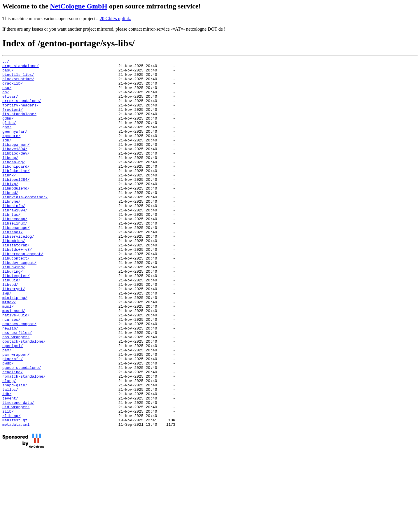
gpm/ (7, 141)
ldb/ (7, 157)
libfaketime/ (16, 193)
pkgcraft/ (13, 419)
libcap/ (10, 178)
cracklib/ (13, 88)
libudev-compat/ (19, 304)
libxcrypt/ (14, 335)
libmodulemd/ (16, 214)
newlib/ (10, 382)
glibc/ (9, 136)
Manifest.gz (15, 493)
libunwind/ (14, 309)
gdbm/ (8, 130)
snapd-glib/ (15, 451)
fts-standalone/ (19, 125)
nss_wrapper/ (16, 393)
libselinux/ (15, 256)
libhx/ (9, 199)
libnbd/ (10, 220)
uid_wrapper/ (16, 477)
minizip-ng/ (15, 346)
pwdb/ (8, 424)
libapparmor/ (16, 162)
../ (6, 62)
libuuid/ (11, 325)
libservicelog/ (18, 272)
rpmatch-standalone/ (24, 440)
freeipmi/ (13, 120)
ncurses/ (11, 372)
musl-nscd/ (14, 361)
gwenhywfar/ (15, 146)
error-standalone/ (22, 109)
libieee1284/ (16, 204)
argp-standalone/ (21, 67)
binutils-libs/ (18, 78)
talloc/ (10, 456)
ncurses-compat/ (19, 377)
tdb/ (7, 461)
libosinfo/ (14, 235)
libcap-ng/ (14, 183)
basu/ (8, 73)
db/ (6, 99)
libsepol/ (13, 267)
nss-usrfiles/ (17, 388)
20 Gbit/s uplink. (116, 19)
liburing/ (13, 314)
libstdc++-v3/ (17, 288)
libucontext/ (16, 298)
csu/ (7, 94)
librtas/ (11, 246)
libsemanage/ (16, 262)
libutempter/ (16, 319)
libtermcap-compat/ (23, 293)
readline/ (13, 435)
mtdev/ (9, 351)
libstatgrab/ (16, 283)
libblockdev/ (16, 172)
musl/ (8, 356)
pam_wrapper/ (16, 414)
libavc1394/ (15, 167)
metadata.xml (16, 498)
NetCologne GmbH (79, 6)
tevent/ (10, 466)
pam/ (7, 409)
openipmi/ (13, 403)
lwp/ (7, 340)
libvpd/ (10, 330)
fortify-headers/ (21, 115)
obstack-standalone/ (24, 398)
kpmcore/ (11, 151)
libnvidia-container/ (25, 225)
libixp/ (10, 209)
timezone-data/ (18, 472)
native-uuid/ (16, 367)
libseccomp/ (15, 251)
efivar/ (10, 104)
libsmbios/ (14, 277)
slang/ (9, 445)
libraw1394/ (15, 241)
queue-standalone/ (22, 430)
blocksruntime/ (18, 83)
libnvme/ (11, 230)
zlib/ (8, 482)
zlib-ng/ (11, 487)
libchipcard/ (16, 188)
